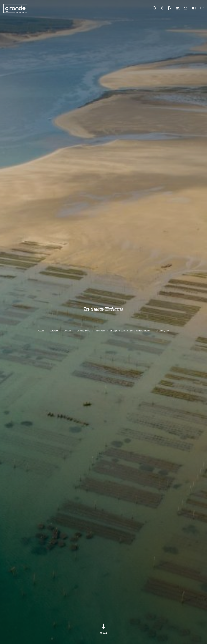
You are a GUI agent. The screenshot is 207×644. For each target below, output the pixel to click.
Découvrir (81, 8)
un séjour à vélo (118, 331)
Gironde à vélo (83, 331)
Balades (67, 331)
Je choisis (100, 331)
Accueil (41, 331)
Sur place (54, 331)
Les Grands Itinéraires (140, 331)
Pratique (99, 8)
